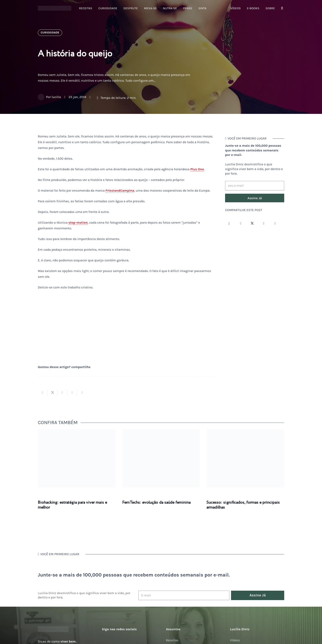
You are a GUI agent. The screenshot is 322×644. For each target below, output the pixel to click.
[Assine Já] (255, 198)
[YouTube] (264, 223)
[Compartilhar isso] (43, 393)
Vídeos (235, 640)
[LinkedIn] (275, 223)
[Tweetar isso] (53, 393)
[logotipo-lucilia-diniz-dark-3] (55, 8)
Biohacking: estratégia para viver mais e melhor (72, 505)
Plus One (197, 169)
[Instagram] (229, 223)
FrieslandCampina (120, 190)
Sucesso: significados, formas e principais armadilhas (243, 505)
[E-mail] (184, 595)
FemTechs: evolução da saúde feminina (156, 503)
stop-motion (78, 222)
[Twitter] (252, 223)
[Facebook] (241, 223)
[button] (282, 8)
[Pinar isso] (72, 393)
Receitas (172, 640)
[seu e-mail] (255, 186)
